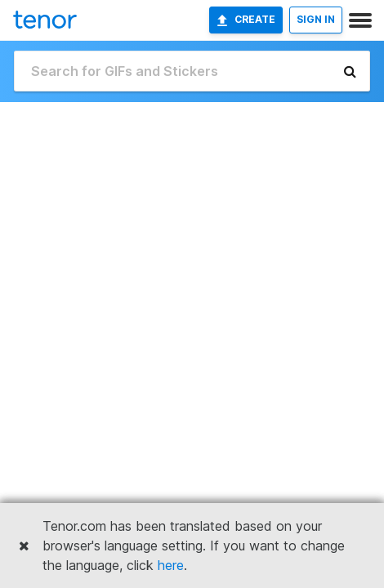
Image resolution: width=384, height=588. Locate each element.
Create (246, 20)
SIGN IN (316, 19)
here (171, 565)
